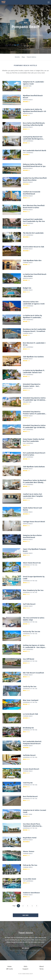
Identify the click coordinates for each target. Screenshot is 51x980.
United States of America (22, 35)
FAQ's (25, 966)
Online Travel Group (27, 974)
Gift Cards (10, 969)
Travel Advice (31, 57)
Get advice (25, 948)
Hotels (17, 57)
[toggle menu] (48, 2)
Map (23, 57)
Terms (42, 969)
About (42, 966)
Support (25, 969)
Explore (9, 35)
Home (9, 966)
